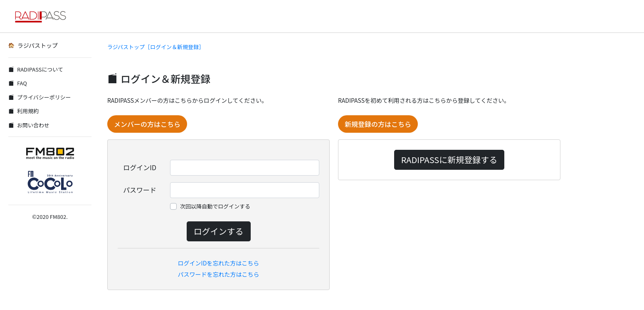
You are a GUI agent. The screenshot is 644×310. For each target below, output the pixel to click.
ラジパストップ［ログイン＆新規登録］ (156, 47)
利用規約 (23, 111)
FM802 (58, 217)
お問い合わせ (29, 125)
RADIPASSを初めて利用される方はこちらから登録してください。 (424, 100)
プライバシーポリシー (40, 97)
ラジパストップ (33, 45)
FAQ (18, 83)
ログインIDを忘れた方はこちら (219, 263)
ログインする (219, 231)
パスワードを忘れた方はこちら (219, 274)
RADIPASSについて (36, 69)
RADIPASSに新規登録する (449, 160)
